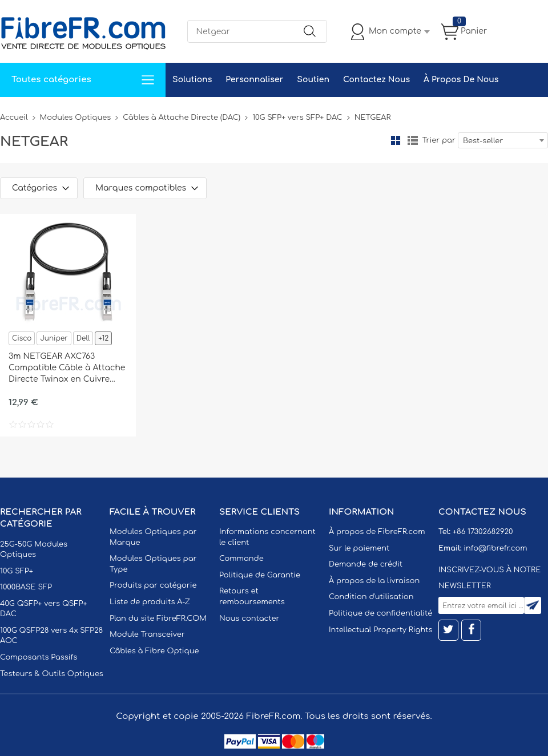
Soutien (313, 80)
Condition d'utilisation (371, 597)
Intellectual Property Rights (380, 630)
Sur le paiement (359, 548)
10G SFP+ (17, 571)
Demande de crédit (366, 564)
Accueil (14, 118)
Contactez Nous (376, 80)
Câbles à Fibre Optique (154, 651)
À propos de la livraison (374, 581)
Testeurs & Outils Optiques (52, 674)
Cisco (22, 338)
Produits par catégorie (153, 585)
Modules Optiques (76, 118)
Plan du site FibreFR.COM (158, 618)
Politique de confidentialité (380, 613)
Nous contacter (249, 618)
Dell (83, 338)
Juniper (54, 338)
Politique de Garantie (260, 575)
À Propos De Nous (461, 80)
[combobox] (503, 140)
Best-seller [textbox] (483, 141)
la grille (396, 140)
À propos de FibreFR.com (377, 532)
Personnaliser (254, 80)
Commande (241, 559)
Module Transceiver (147, 634)
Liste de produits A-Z (150, 602)
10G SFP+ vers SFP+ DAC (297, 118)
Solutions (192, 80)
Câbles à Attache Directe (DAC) (182, 118)
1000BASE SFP (26, 587)
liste (413, 140)
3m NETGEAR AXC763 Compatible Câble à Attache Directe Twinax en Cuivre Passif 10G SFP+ (67, 369)
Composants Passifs (39, 657)
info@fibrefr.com (495, 548)
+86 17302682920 (483, 532)
